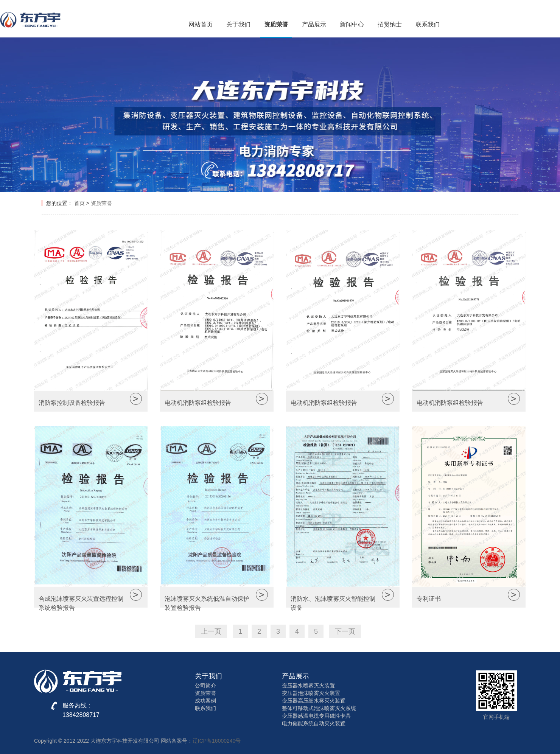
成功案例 (205, 701)
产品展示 (314, 24)
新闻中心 (352, 24)
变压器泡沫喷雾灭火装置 (311, 693)
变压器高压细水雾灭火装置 (314, 701)
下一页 (345, 631)
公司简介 (205, 686)
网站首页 (201, 24)
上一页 (211, 631)
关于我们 (238, 24)
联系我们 (428, 24)
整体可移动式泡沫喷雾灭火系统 (319, 708)
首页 (79, 203)
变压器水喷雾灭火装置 (308, 686)
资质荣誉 (276, 24)
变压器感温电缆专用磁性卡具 (316, 716)
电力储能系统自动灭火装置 (314, 723)
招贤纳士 (390, 24)
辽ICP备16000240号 (217, 741)
